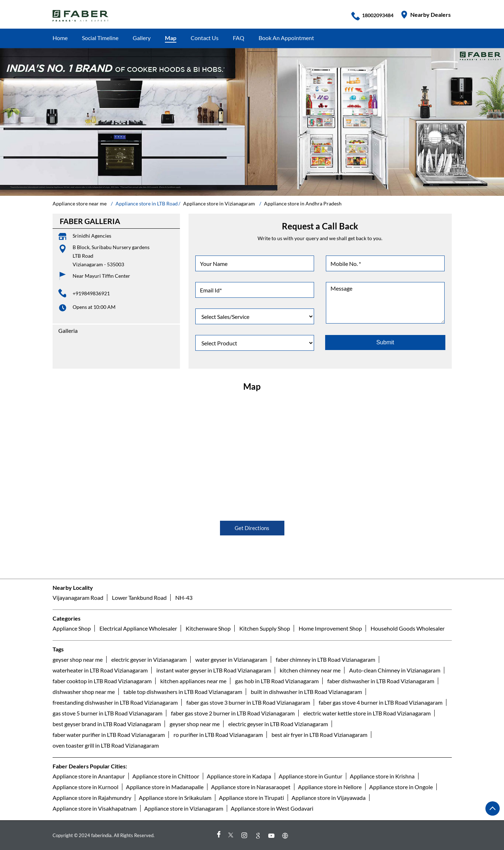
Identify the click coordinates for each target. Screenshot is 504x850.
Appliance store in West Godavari (272, 808)
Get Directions (252, 528)
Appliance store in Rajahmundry (92, 797)
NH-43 (184, 598)
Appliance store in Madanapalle (165, 786)
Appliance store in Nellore (330, 786)
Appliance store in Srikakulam (175, 797)
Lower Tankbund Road (139, 598)
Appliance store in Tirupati (251, 797)
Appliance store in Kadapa (239, 776)
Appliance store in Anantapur (89, 776)
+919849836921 (91, 293)
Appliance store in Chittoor (166, 776)
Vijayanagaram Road (78, 598)
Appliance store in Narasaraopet (251, 786)
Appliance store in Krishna (382, 776)
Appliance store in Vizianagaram (184, 808)
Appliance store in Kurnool (85, 786)
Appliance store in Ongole (401, 786)
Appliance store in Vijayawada (329, 797)
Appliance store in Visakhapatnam (95, 808)
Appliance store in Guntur (310, 776)
